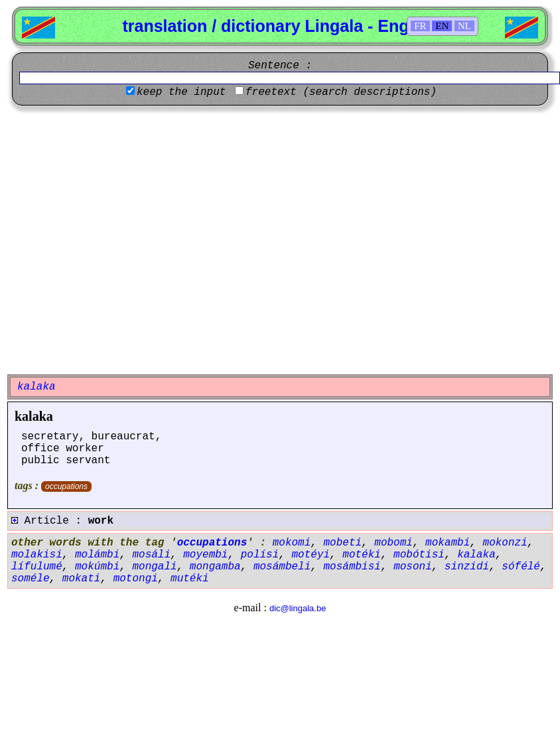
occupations (66, 486)
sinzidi (467, 567)
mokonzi (505, 543)
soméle (31, 579)
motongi (136, 579)
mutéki (190, 579)
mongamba (215, 567)
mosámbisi (352, 567)
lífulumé (37, 567)
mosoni (413, 567)
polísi (260, 555)
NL (464, 26)
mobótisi (419, 555)
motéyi (311, 555)
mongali (154, 567)
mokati (82, 579)
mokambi (448, 543)
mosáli (151, 555)
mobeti (342, 543)
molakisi (37, 555)
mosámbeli (282, 567)
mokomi (292, 543)
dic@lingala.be (298, 608)
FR (420, 26)
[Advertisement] (124, 240)
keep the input (181, 92)
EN (442, 26)
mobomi (393, 543)
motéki (362, 555)
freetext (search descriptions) (341, 92)
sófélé (521, 567)
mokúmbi (97, 567)
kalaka (34, 416)
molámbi (97, 555)
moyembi (205, 555)
